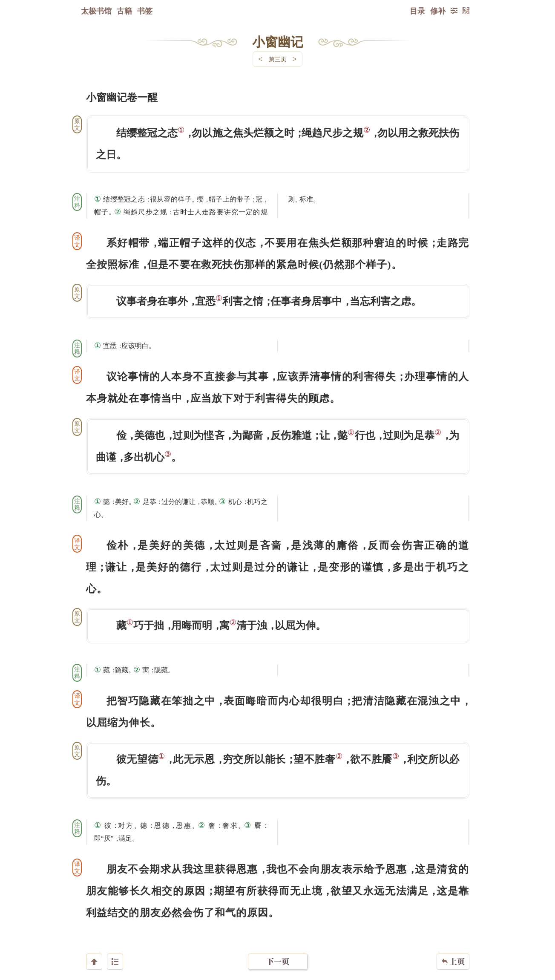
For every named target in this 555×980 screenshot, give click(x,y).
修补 (438, 11)
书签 (145, 11)
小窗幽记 (278, 41)
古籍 (124, 11)
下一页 (278, 929)
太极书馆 (96, 11)
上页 (453, 929)
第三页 (278, 59)
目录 (417, 11)
